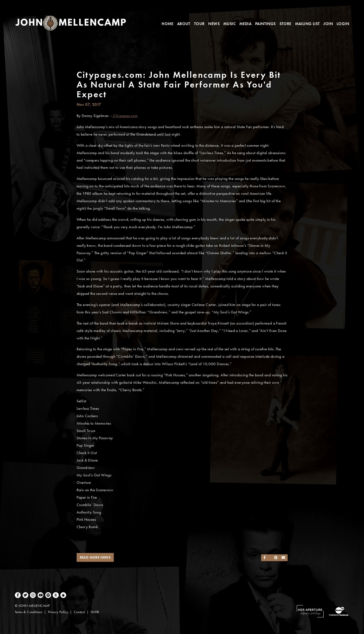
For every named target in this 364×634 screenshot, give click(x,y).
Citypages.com (125, 116)
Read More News (95, 557)
